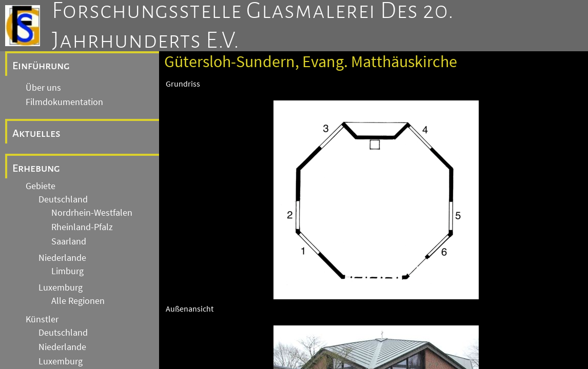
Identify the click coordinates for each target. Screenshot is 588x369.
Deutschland (63, 199)
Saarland (69, 241)
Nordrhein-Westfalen (92, 213)
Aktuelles (36, 133)
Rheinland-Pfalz (82, 227)
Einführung (41, 66)
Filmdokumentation (64, 102)
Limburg (67, 271)
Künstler (42, 319)
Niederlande (62, 258)
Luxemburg (61, 288)
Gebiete (41, 186)
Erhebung (36, 168)
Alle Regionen (78, 301)
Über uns (43, 88)
